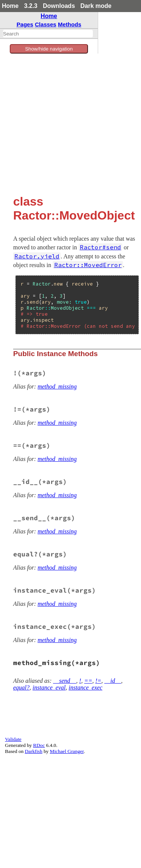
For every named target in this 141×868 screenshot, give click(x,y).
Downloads (59, 6)
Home (10, 6)
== (88, 681)
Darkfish (34, 751)
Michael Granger (67, 751)
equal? (21, 687)
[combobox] (48, 34)
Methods (70, 24)
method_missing (57, 386)
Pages (25, 24)
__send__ (64, 681)
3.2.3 (31, 6)
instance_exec (86, 687)
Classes (46, 24)
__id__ (113, 681)
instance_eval (49, 687)
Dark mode (96, 6)
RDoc (39, 745)
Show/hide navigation (49, 49)
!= (98, 681)
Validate (13, 739)
